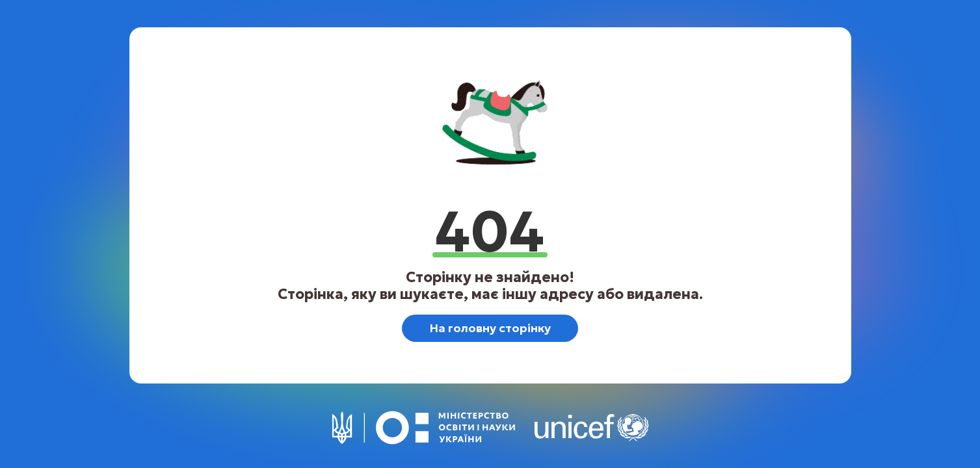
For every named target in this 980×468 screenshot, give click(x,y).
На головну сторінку (490, 328)
